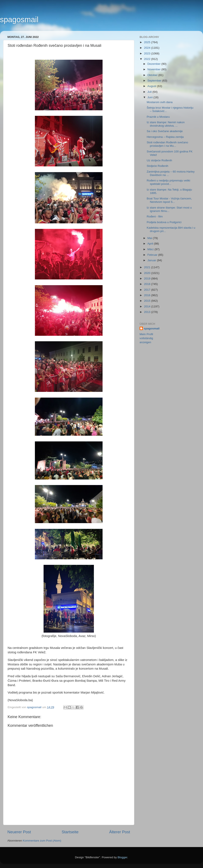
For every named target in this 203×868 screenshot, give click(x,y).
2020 (148, 273)
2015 (148, 301)
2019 (148, 279)
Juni (150, 97)
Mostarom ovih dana (160, 102)
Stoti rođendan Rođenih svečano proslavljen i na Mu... (167, 144)
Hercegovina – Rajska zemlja (165, 137)
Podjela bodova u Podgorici (164, 222)
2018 (148, 284)
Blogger (122, 857)
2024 (148, 48)
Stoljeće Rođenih (158, 166)
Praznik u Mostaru (158, 117)
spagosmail (19, 20)
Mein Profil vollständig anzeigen (146, 338)
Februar (153, 255)
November (154, 69)
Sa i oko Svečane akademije (165, 131)
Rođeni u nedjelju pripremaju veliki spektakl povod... (169, 182)
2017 (148, 290)
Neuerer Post (19, 832)
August (152, 86)
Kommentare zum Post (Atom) (42, 841)
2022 (148, 59)
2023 (148, 53)
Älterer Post (120, 832)
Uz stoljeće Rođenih (159, 160)
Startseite (70, 832)
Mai (150, 238)
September (155, 81)
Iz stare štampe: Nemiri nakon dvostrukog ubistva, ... (166, 124)
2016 (148, 295)
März (151, 249)
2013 (148, 312)
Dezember (154, 64)
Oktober (153, 75)
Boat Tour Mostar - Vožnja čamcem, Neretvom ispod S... (169, 200)
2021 (148, 267)
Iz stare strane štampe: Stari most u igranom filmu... (169, 209)
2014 (148, 306)
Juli (150, 92)
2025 (148, 42)
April (151, 244)
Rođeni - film (155, 216)
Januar (152, 260)
